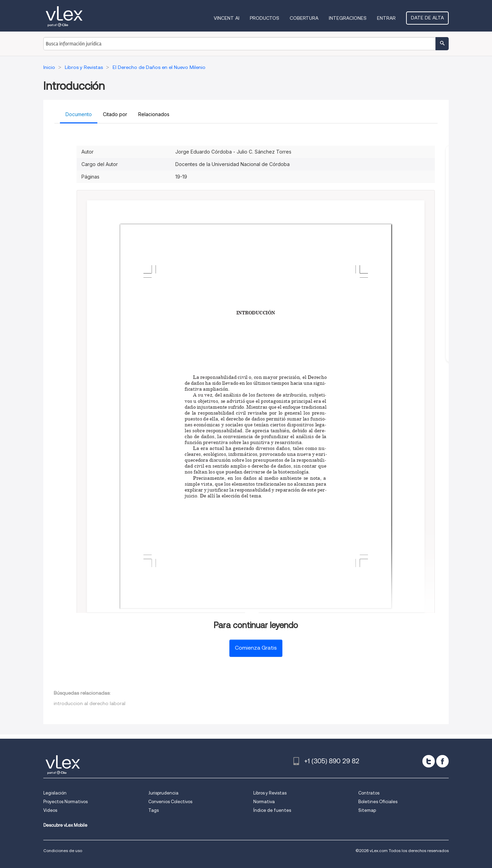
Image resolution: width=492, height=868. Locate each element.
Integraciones (348, 18)
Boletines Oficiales (378, 802)
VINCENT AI (227, 18)
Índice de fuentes (272, 810)
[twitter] (429, 761)
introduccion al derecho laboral (90, 703)
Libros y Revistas (270, 793)
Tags (153, 810)
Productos (265, 18)
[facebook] (442, 761)
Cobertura (304, 18)
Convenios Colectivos (170, 802)
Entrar (386, 18)
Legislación (55, 793)
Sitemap (367, 810)
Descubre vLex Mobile (65, 825)
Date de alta (427, 18)
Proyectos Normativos (65, 802)
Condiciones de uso (63, 850)
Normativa (264, 802)
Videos (50, 810)
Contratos (369, 793)
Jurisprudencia (163, 793)
